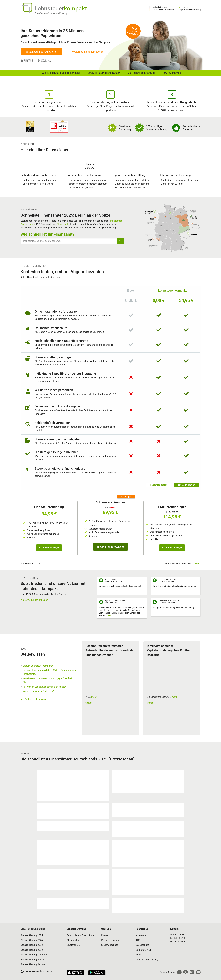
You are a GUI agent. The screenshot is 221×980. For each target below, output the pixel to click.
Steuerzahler (63, 224)
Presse (105, 935)
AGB (138, 940)
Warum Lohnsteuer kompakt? (38, 666)
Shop (197, 564)
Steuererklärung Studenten (34, 955)
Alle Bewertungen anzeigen (34, 600)
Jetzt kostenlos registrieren (41, 52)
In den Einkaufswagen (49, 548)
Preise (139, 955)
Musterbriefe (73, 945)
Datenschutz (142, 945)
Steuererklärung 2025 (32, 935)
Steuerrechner (74, 940)
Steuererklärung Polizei (33, 960)
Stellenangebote (110, 945)
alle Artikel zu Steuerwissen (34, 699)
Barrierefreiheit (143, 950)
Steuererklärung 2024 (32, 940)
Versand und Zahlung (147, 960)
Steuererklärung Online (33, 929)
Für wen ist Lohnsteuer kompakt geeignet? (44, 687)
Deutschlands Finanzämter (81, 935)
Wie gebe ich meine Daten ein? (38, 691)
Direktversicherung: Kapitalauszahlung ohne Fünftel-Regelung (169, 650)
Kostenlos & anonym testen (88, 52)
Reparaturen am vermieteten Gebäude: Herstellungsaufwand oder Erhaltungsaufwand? (110, 650)
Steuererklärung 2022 (32, 950)
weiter (88, 703)
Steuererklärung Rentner (33, 964)
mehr (109, 615)
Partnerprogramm (110, 940)
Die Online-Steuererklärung (51, 13)
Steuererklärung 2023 (32, 945)
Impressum (142, 935)
